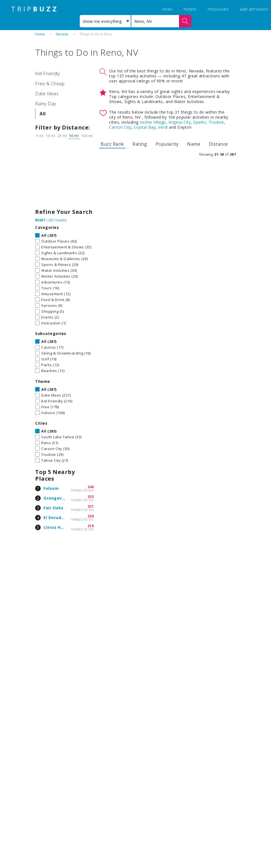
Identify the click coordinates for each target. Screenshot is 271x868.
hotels (190, 9)
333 (91, 497)
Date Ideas (47, 94)
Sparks (200, 122)
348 (91, 487)
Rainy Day (46, 104)
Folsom (51, 488)
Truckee (216, 122)
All (43, 114)
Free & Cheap (50, 84)
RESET (40, 220)
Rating (140, 144)
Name (194, 144)
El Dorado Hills (59, 518)
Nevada (62, 34)
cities (167, 9)
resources (218, 9)
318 (91, 526)
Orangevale (56, 498)
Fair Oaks (54, 508)
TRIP (35, 9)
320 (91, 516)
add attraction (254, 9)
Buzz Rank (112, 144)
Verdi (163, 127)
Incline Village (153, 122)
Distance (218, 144)
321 (91, 506)
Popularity (167, 144)
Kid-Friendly (47, 74)
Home (40, 34)
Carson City (120, 127)
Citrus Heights (59, 527)
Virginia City (180, 122)
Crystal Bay (145, 127)
